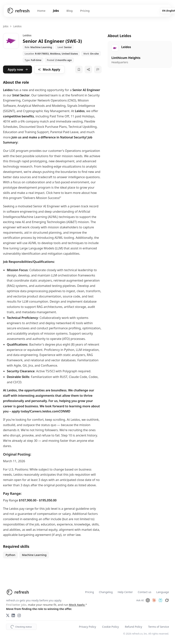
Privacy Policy (87, 627)
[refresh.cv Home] (17, 592)
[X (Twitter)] (8, 615)
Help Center (125, 592)
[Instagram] (19, 615)
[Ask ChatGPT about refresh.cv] (148, 600)
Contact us (144, 592)
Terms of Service (159, 627)
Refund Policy (133, 627)
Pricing (85, 11)
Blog (70, 11)
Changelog (106, 592)
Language (163, 592)
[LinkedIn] (13, 615)
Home (41, 11)
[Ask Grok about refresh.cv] (167, 600)
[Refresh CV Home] (18, 11)
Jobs (56, 11)
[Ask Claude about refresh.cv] (154, 600)
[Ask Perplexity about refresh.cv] (160, 600)
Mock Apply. (78, 605)
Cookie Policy (110, 627)
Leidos (17, 26)
